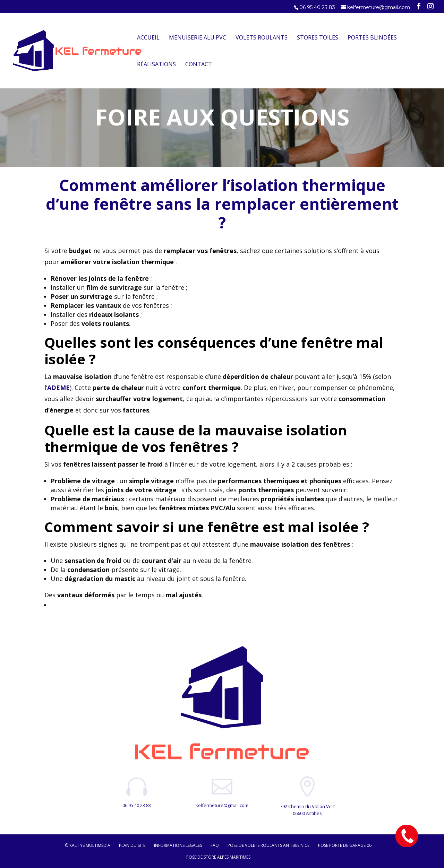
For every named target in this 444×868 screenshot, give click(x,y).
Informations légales (178, 845)
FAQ (215, 845)
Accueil (148, 38)
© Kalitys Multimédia (88, 845)
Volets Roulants (262, 38)
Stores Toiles (318, 38)
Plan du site (132, 845)
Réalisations (156, 65)
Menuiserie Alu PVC (198, 38)
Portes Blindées (372, 38)
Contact (199, 65)
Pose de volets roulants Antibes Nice (268, 845)
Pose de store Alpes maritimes (218, 857)
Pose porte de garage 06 (345, 845)
